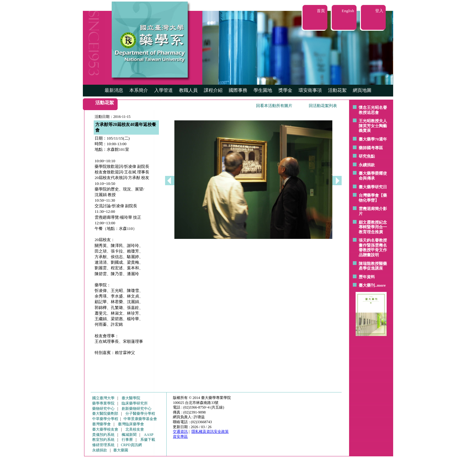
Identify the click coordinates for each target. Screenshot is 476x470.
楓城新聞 (129, 435)
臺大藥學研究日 (373, 187)
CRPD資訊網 (131, 445)
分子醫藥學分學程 (140, 414)
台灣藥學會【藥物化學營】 (373, 198)
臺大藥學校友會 (105, 429)
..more (380, 285)
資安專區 (180, 436)
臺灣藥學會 (101, 424)
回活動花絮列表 (323, 106)
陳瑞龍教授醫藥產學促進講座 (373, 266)
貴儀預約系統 (103, 435)
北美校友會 (135, 429)
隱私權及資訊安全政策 (210, 432)
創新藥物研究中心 (137, 409)
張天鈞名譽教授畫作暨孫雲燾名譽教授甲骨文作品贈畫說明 (373, 248)
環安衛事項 (310, 90)
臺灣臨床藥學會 (131, 424)
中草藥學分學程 (105, 419)
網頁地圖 (362, 90)
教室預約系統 (103, 440)
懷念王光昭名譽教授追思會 (373, 110)
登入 (379, 11)
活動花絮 (337, 90)
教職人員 (188, 90)
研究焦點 (367, 156)
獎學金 (285, 90)
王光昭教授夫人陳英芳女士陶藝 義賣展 (373, 126)
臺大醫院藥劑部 (105, 414)
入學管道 (164, 90)
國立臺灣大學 (103, 398)
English (348, 11)
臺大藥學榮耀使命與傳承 (373, 176)
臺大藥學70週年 (373, 139)
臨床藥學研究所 (135, 403)
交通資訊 (180, 432)
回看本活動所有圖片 (274, 106)
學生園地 (263, 90)
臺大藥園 (121, 450)
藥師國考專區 (371, 148)
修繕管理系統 (103, 445)
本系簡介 (139, 90)
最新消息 (114, 90)
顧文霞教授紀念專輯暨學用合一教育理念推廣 (373, 227)
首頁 (321, 11)
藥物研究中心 (103, 409)
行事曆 (127, 440)
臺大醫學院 (131, 398)
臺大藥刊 (367, 285)
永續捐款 (367, 165)
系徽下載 (148, 440)
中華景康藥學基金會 (140, 419)
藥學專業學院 (103, 403)
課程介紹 (213, 90)
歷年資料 (367, 277)
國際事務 (238, 90)
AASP (149, 435)
